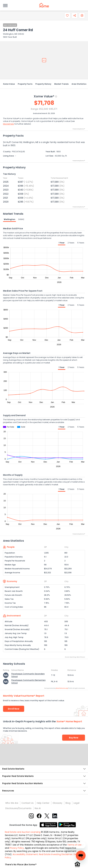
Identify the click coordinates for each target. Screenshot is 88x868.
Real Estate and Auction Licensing (23, 832)
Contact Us (28, 803)
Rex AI (38, 808)
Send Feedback (44, 758)
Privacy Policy (17, 848)
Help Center (43, 803)
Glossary (57, 803)
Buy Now (74, 738)
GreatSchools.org (62, 688)
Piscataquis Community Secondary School (28, 675)
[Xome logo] (44, 5)
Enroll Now (14, 709)
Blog (68, 803)
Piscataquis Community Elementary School (28, 682)
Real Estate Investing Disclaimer (56, 854)
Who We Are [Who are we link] (12, 803)
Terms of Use (74, 845)
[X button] (47, 816)
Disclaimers (9, 124)
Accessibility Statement (25, 854)
